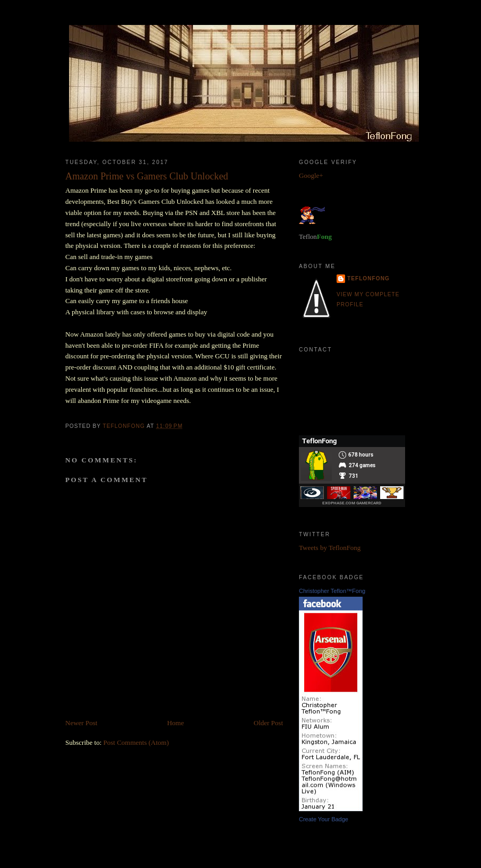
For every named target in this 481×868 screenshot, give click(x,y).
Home (176, 723)
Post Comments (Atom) (136, 742)
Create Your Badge (324, 819)
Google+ (311, 175)
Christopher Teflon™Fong (332, 591)
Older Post (268, 723)
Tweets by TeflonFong (330, 548)
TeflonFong (368, 278)
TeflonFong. (353, 395)
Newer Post (81, 723)
